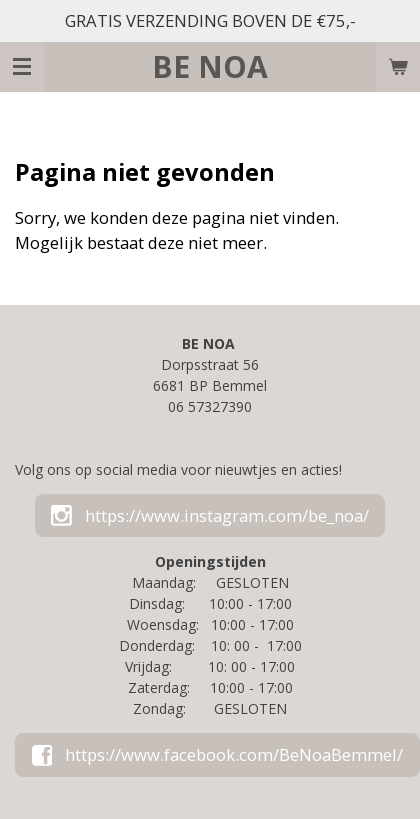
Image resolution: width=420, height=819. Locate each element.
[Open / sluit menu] (22, 67)
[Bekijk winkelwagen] (398, 67)
